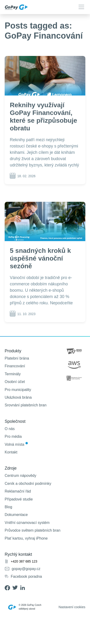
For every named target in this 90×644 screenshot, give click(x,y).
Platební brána (17, 358)
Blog (8, 507)
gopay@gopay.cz (26, 569)
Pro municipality (18, 390)
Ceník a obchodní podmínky (28, 484)
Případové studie (19, 499)
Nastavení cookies (72, 607)
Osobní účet (15, 382)
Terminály (13, 374)
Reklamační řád (18, 491)
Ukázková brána (18, 397)
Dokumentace (16, 515)
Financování (15, 366)
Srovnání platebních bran (26, 405)
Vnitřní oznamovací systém (27, 523)
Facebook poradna (26, 576)
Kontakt (11, 452)
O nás (10, 429)
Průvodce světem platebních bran (32, 530)
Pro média (13, 436)
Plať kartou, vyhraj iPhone (26, 538)
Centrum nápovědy (20, 476)
